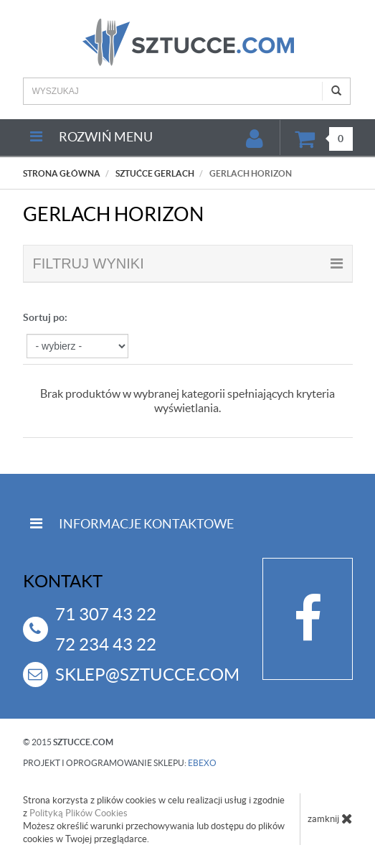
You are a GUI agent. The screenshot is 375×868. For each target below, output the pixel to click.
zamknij (330, 818)
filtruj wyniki (188, 263)
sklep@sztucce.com (147, 675)
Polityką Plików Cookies (79, 813)
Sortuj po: (45, 317)
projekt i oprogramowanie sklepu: (120, 763)
